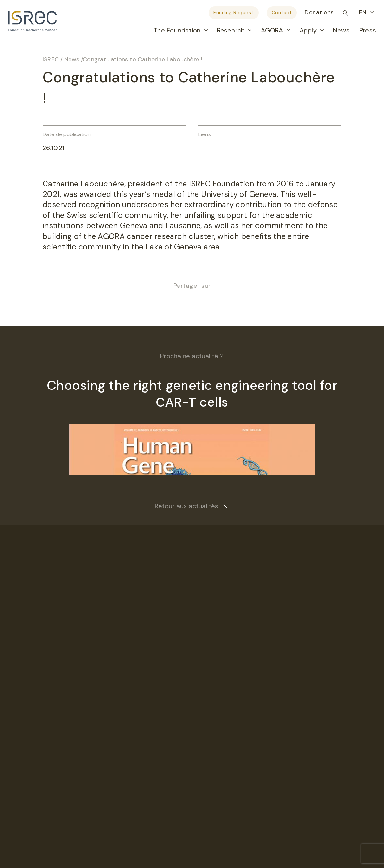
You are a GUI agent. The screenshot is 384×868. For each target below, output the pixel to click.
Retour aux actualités (186, 506)
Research (231, 30)
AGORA (272, 30)
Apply (308, 30)
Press (368, 30)
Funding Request (234, 13)
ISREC (51, 59)
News (341, 30)
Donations (319, 12)
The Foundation (177, 30)
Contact (282, 13)
